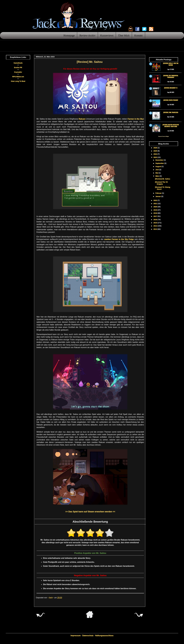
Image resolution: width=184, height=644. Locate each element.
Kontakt (138, 35)
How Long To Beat (18, 81)
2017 (156, 216)
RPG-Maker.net (18, 77)
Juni (157, 170)
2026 (156, 148)
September (160, 163)
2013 (156, 229)
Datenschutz (88, 636)
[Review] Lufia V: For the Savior (171, 64)
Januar (158, 196)
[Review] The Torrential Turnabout (171, 76)
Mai (157, 173)
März (157, 176)
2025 (156, 151)
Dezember (160, 160)
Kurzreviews (107, 35)
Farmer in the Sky (135, 119)
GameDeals (18, 63)
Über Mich (124, 35)
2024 (156, 154)
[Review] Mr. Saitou (163, 179)
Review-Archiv (87, 35)
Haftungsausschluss (104, 636)
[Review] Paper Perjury (171, 100)
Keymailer (18, 72)
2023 (156, 157)
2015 (156, 223)
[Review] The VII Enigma (161, 183)
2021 (156, 204)
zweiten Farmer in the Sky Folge (119, 239)
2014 (156, 226)
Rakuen (82, 119)
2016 (156, 220)
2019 (156, 210)
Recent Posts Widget (164, 136)
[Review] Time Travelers (171, 112)
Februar (159, 193)
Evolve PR (18, 67)
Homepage (69, 35)
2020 (156, 207)
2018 (156, 213)
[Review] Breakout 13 (171, 88)
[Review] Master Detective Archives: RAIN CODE (171, 125)
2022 (156, 200)
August (158, 166)
